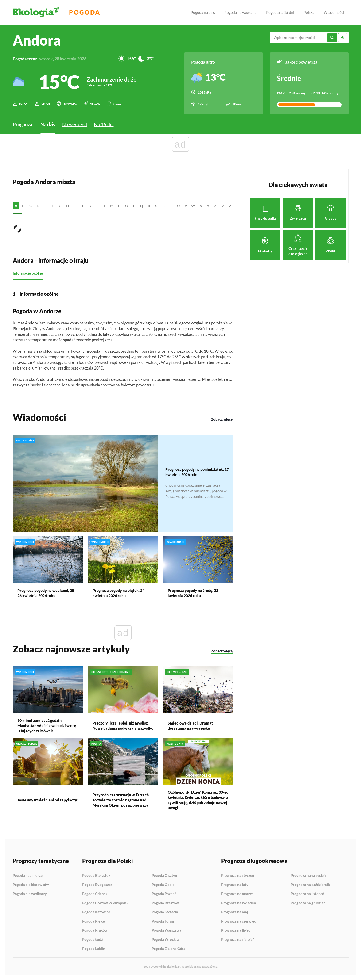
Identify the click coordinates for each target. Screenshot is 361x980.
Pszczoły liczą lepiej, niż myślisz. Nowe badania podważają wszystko (123, 726)
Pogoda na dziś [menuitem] (203, 12)
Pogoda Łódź (93, 940)
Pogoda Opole (163, 885)
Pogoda (85, 12)
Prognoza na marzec (237, 894)
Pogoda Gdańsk (95, 894)
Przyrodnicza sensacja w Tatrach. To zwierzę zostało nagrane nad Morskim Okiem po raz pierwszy (121, 800)
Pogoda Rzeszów (165, 903)
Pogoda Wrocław (166, 940)
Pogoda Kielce (93, 921)
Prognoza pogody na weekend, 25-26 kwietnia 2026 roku (46, 593)
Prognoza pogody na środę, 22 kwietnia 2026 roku (193, 593)
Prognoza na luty (235, 885)
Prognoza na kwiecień (239, 903)
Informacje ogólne (28, 273)
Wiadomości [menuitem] (334, 12)
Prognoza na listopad (308, 894)
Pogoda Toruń (163, 921)
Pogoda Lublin (94, 949)
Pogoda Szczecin (165, 912)
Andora (37, 40)
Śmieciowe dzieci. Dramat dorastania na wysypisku (190, 726)
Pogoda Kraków (95, 930)
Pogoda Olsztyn (164, 876)
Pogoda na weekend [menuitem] (241, 12)
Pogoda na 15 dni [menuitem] (280, 12)
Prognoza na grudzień (308, 903)
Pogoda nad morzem (29, 876)
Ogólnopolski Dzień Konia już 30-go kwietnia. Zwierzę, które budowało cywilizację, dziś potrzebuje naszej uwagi (198, 800)
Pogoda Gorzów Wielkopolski (106, 903)
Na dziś (48, 124)
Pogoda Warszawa (167, 930)
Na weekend (75, 124)
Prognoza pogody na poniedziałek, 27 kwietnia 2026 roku (197, 472)
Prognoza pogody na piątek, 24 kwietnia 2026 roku (118, 593)
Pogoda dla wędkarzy (30, 894)
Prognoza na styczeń (238, 876)
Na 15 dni (104, 124)
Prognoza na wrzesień (308, 876)
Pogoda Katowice (96, 912)
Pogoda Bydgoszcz (97, 885)
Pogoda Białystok (96, 876)
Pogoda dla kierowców (31, 885)
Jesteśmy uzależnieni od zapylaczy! (48, 800)
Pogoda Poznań (164, 894)
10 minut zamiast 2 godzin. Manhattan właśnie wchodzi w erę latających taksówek (47, 726)
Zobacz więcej (222, 419)
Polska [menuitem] (309, 12)
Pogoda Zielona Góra (169, 949)
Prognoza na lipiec (236, 930)
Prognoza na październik (310, 885)
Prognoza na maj (235, 912)
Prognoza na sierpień (238, 940)
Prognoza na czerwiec (239, 921)
